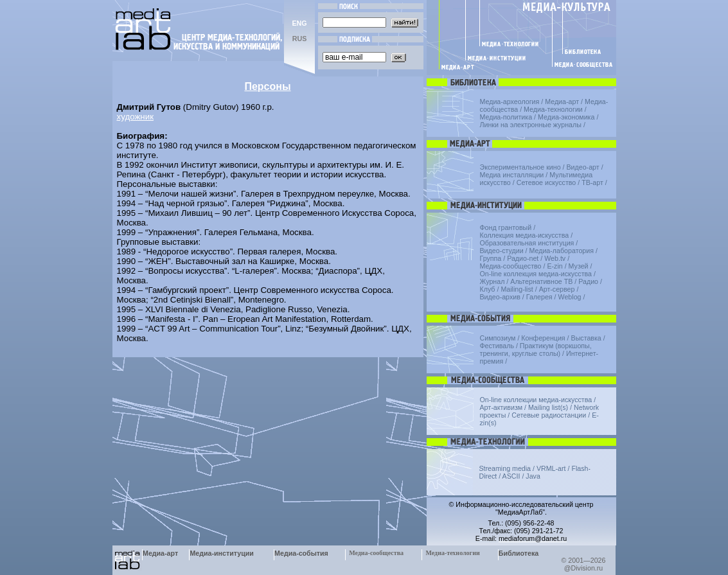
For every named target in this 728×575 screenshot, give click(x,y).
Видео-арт (582, 167)
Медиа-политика (506, 117)
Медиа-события (301, 553)
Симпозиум (498, 338)
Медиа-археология (510, 102)
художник (135, 117)
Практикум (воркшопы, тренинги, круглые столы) (536, 349)
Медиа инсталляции (512, 175)
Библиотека (519, 553)
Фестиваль (497, 346)
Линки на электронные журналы (531, 125)
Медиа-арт (562, 102)
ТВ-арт (592, 182)
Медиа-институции (221, 553)
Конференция (543, 338)
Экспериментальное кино (520, 167)
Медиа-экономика (566, 117)
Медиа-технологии (553, 109)
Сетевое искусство (546, 182)
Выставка (586, 338)
